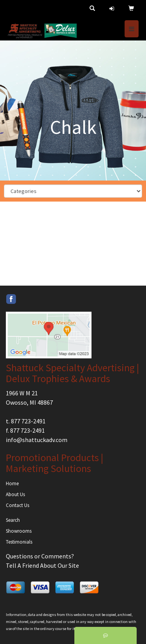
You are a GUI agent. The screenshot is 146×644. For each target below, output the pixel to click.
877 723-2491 (28, 421)
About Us (15, 494)
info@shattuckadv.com (37, 440)
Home (12, 483)
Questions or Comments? (40, 556)
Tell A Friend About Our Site (42, 565)
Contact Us (18, 505)
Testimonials (19, 542)
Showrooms (19, 531)
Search (13, 520)
